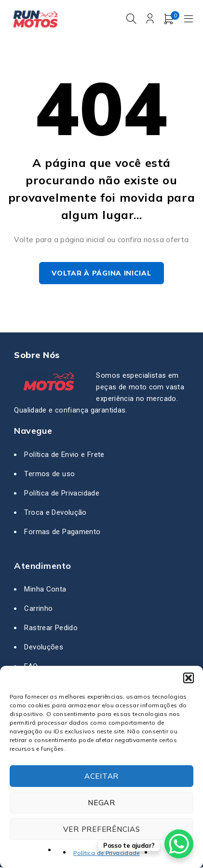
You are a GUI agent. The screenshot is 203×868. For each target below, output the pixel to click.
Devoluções (44, 648)
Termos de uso (49, 474)
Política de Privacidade (107, 853)
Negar (101, 803)
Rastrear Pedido (51, 629)
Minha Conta (45, 590)
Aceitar (101, 776)
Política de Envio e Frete (64, 455)
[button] (189, 678)
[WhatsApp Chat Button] (179, 844)
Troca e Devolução (55, 513)
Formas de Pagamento (62, 532)
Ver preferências (102, 829)
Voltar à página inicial (101, 274)
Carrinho (38, 609)
